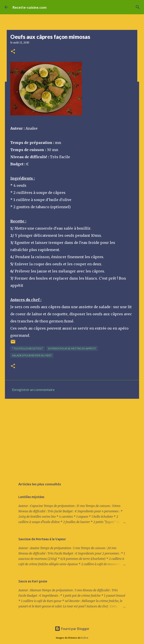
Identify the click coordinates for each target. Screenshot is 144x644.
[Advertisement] (72, 437)
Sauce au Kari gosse (33, 581)
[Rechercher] (138, 7)
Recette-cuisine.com (30, 7)
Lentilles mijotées (31, 497)
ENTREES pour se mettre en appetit (72, 348)
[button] (13, 52)
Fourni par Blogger (72, 628)
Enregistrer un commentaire (33, 390)
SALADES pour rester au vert (32, 355)
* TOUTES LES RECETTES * (28, 348)
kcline (85, 638)
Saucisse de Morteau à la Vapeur (42, 539)
